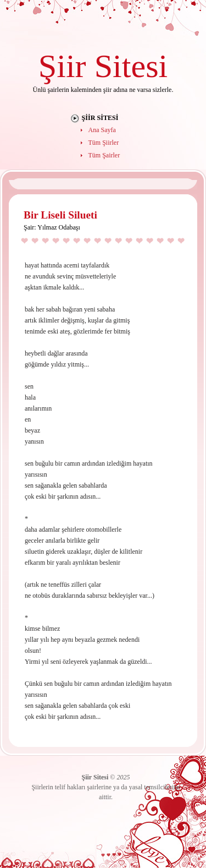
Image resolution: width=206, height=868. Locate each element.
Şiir (62, 66)
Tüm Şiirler (104, 143)
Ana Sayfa (102, 130)
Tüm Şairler (104, 155)
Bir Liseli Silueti (60, 215)
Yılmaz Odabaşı (59, 227)
